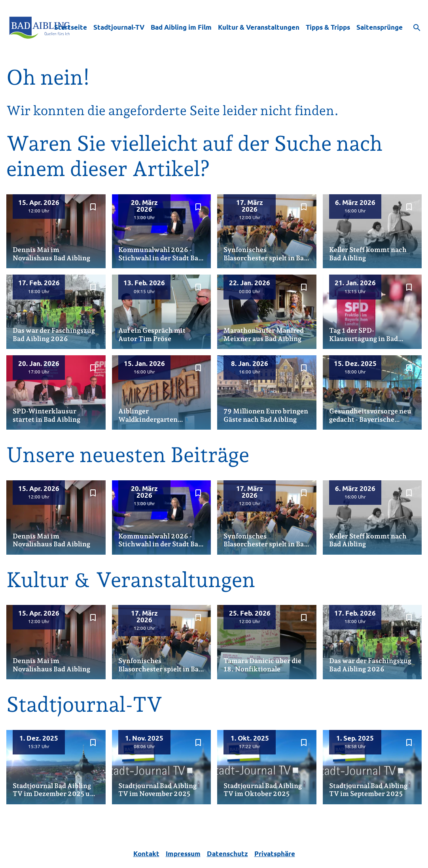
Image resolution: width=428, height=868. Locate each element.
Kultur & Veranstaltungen (259, 27)
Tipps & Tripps (328, 27)
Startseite (71, 27)
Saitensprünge (380, 27)
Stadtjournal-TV (119, 27)
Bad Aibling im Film (181, 27)
